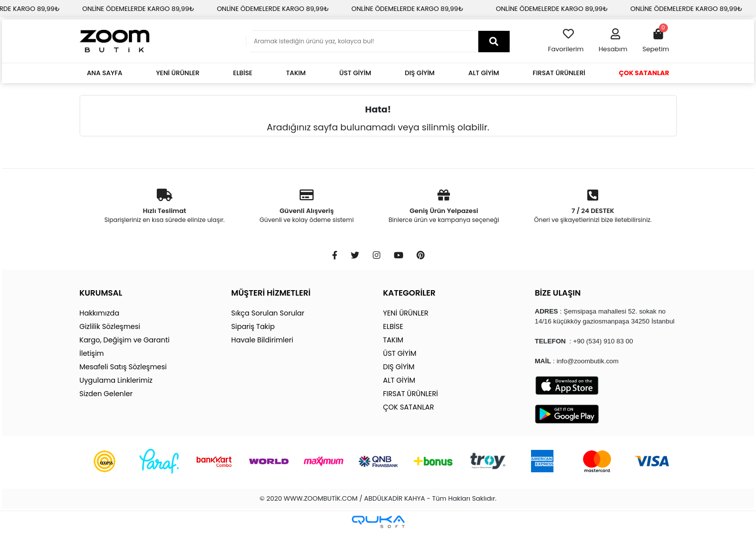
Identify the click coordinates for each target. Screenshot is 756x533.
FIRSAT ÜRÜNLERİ (559, 73)
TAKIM (296, 73)
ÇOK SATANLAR (644, 73)
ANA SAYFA (105, 73)
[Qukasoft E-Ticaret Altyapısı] (378, 522)
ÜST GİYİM (355, 73)
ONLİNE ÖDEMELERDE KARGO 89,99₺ (148, 9)
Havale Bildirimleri (263, 340)
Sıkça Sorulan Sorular (268, 313)
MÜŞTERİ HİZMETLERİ (271, 293)
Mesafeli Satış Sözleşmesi (123, 367)
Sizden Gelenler (106, 394)
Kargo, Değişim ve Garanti (125, 340)
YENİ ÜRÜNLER (178, 73)
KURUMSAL (101, 293)
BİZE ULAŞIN (558, 293)
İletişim (92, 353)
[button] (613, 41)
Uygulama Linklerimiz (116, 380)
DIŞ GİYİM (420, 73)
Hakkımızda (100, 313)
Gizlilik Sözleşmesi (110, 326)
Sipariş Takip (253, 326)
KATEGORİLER (409, 293)
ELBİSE (243, 73)
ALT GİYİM (484, 73)
